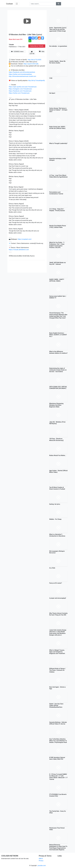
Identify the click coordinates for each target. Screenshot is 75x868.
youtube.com (42, 866)
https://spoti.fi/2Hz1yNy (31, 64)
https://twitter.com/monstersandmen (20, 74)
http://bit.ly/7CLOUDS (35, 60)
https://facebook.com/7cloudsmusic (20, 91)
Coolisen (10, 4)
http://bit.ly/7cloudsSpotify (36, 81)
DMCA (41, 859)
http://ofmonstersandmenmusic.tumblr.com (22, 76)
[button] (59, 4)
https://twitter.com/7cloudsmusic (19, 93)
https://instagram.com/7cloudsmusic (20, 89)
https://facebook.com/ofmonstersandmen (22, 72)
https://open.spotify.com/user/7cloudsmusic (23, 87)
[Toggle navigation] (17, 4)
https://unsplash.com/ (25, 239)
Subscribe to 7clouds (37, 46)
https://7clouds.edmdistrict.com (19, 250)
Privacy (41, 861)
